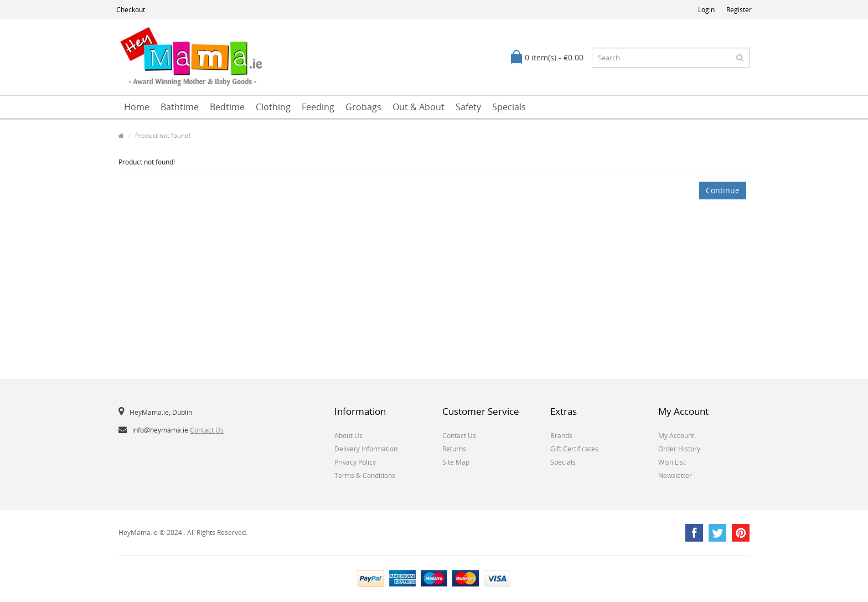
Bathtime (180, 107)
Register (739, 10)
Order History (679, 449)
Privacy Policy (355, 462)
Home (137, 107)
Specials (509, 107)
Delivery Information (366, 449)
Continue (723, 190)
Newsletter (675, 475)
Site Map (456, 462)
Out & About (418, 107)
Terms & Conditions (365, 475)
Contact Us (207, 430)
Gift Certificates (574, 449)
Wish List (672, 462)
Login (706, 10)
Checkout (131, 10)
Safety (468, 107)
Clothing (273, 107)
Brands (561, 436)
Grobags (363, 107)
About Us (348, 436)
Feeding (318, 107)
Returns (454, 449)
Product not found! (163, 135)
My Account (676, 436)
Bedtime (227, 107)
